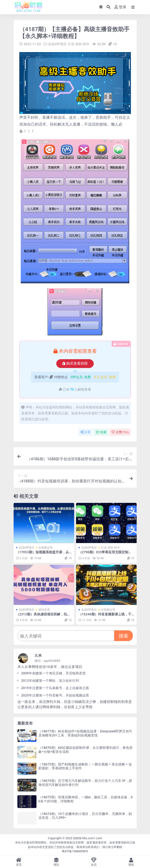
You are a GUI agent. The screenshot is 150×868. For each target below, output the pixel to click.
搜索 (124, 635)
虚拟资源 (44, 609)
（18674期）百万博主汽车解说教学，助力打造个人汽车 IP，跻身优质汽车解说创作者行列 (85, 782)
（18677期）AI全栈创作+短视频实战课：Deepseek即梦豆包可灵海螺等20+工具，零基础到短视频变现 (85, 733)
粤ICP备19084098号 (75, 851)
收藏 (101, 432)
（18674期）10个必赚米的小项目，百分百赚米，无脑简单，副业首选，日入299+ (85, 815)
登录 (120, 7)
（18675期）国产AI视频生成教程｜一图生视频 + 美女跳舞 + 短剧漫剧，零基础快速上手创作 (85, 766)
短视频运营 (46, 547)
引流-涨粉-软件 (79, 44)
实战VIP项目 (57, 44)
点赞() (120, 432)
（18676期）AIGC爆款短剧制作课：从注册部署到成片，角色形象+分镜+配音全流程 (85, 750)
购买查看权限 (75, 363)
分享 (85, 432)
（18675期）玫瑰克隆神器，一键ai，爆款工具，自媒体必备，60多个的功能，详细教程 (86, 799)
